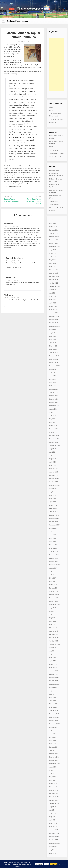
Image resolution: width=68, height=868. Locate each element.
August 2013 (53, 727)
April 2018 (53, 542)
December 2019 (54, 475)
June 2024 (53, 296)
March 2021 (53, 426)
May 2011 (52, 817)
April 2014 (53, 701)
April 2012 (53, 780)
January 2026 (54, 233)
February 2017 (54, 588)
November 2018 (54, 518)
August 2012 (53, 767)
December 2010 (54, 833)
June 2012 (53, 774)
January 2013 (54, 750)
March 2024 (53, 306)
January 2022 (54, 392)
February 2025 (54, 270)
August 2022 (53, 369)
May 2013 (52, 737)
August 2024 (53, 290)
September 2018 (54, 525)
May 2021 (52, 419)
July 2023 (52, 333)
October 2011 (54, 800)
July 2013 (52, 731)
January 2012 (54, 790)
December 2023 (54, 316)
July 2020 (52, 452)
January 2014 (54, 711)
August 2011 (53, 807)
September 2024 (54, 286)
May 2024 (52, 300)
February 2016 (54, 628)
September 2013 (54, 724)
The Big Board (54, 150)
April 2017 (53, 581)
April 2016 (53, 621)
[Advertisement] (57, 65)
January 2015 (54, 671)
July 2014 (52, 691)
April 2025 (53, 263)
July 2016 (52, 611)
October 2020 (54, 442)
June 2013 (53, 734)
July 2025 (52, 253)
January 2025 (54, 273)
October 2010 (54, 840)
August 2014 (53, 687)
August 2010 (53, 847)
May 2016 (52, 618)
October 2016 (54, 601)
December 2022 (54, 356)
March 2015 (53, 664)
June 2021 (53, 416)
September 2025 (54, 247)
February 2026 (54, 230)
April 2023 (53, 343)
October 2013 (54, 721)
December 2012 (54, 754)
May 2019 (52, 499)
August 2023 (53, 329)
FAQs (51, 110)
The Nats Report (54, 205)
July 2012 (52, 770)
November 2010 (54, 837)
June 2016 (53, 614)
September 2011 (54, 803)
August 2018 (53, 528)
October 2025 (54, 243)
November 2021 (54, 399)
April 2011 (53, 820)
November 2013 (54, 717)
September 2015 (54, 644)
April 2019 (53, 502)
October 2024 (54, 283)
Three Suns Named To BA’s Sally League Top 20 (34, 201)
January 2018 (54, 552)
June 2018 (53, 535)
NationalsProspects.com (34, 9)
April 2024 (53, 303)
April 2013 (53, 740)
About (51, 107)
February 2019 (54, 508)
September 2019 (54, 485)
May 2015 (52, 658)
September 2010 (54, 843)
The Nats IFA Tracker (56, 157)
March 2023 (53, 346)
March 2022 (53, 386)
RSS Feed (52, 147)
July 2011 (52, 810)
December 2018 (54, 515)
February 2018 (54, 548)
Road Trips (53, 123)
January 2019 (54, 512)
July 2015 (52, 651)
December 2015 (54, 634)
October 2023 (54, 323)
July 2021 (52, 412)
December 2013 (54, 714)
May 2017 (52, 578)
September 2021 (54, 406)
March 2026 (53, 227)
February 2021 (54, 429)
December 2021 (54, 396)
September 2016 (54, 605)
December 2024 (54, 276)
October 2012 (54, 760)
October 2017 (54, 561)
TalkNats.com (54, 201)
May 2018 (52, 538)
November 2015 (54, 638)
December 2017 (54, 555)
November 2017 (54, 558)
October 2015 (54, 641)
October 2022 (54, 363)
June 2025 (53, 257)
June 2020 (53, 455)
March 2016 (53, 624)
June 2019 (53, 495)
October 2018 (54, 522)
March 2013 (53, 744)
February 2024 (54, 310)
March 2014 (53, 704)
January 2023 (54, 353)
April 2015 (53, 661)
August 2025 (53, 250)
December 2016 (54, 595)
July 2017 (52, 571)
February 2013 (54, 747)
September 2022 (54, 366)
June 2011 (53, 813)
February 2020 (54, 469)
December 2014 (54, 674)
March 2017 (53, 585)
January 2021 (54, 432)
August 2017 (53, 568)
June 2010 (53, 853)
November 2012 (54, 757)
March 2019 (53, 505)
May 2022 (52, 379)
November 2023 (54, 320)
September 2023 (54, 326)
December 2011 (54, 793)
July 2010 (52, 850)
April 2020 (53, 462)
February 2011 (54, 827)
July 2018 (52, 532)
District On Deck (54, 170)
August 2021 (53, 409)
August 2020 (53, 449)
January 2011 (54, 830)
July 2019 (52, 492)
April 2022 (53, 383)
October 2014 (54, 681)
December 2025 (54, 237)
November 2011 (54, 797)
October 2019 (54, 482)
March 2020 (53, 465)
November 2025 (54, 240)
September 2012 (54, 764)
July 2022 (52, 373)
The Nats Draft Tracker (56, 154)
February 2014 (54, 707)
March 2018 (53, 545)
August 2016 (53, 608)
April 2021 (53, 422)
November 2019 (54, 479)
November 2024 (54, 280)
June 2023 (53, 336)
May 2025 (52, 260)
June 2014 (53, 694)
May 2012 (52, 777)
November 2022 (54, 359)
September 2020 (54, 445)
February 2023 (54, 349)
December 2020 (54, 435)
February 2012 (54, 787)
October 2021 (54, 402)
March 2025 (53, 266)
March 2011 (53, 823)
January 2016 (54, 631)
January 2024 (54, 313)
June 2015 (53, 654)
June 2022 (53, 376)
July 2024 (52, 293)
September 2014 (54, 684)
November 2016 (54, 598)
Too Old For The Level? (56, 119)
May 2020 (52, 459)
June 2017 (53, 575)
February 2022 (54, 389)
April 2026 (53, 223)
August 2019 (53, 489)
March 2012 (53, 784)
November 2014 (54, 678)
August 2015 (53, 648)
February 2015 (54, 668)
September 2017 (54, 565)
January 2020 (54, 472)
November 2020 (54, 439)
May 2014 (52, 697)
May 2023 (52, 339)
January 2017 (54, 591)
